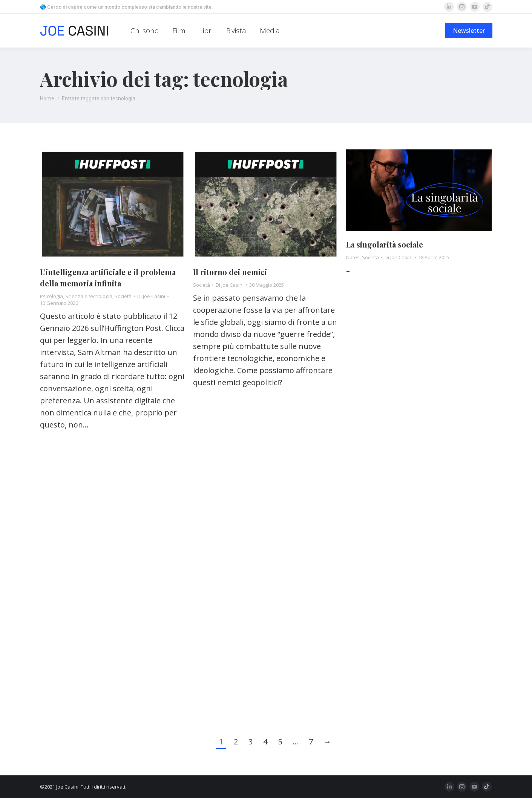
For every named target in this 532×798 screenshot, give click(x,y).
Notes (353, 257)
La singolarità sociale (385, 244)
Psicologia (51, 296)
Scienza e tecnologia (89, 296)
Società (123, 296)
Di (151, 296)
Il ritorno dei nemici (230, 272)
